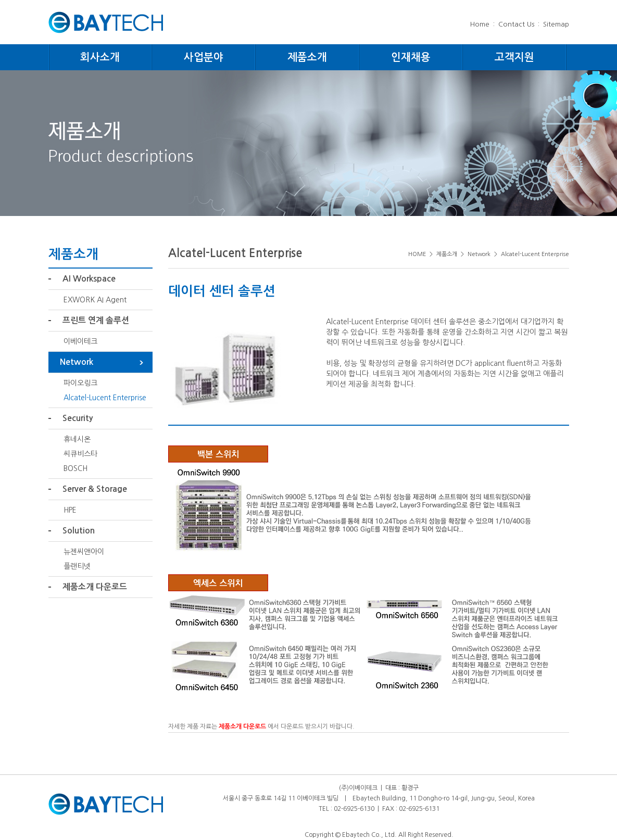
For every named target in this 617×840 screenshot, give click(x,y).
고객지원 (514, 57)
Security (78, 418)
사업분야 (204, 57)
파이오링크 (80, 383)
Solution (79, 531)
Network (77, 362)
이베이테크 (80, 341)
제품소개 (307, 57)
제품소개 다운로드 (95, 587)
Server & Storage (95, 489)
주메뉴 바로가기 (0, 0)
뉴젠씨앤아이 (84, 552)
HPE (70, 510)
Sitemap (556, 24)
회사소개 (100, 57)
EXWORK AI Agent (95, 300)
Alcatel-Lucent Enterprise (105, 398)
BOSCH (75, 468)
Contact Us (516, 24)
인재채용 (411, 57)
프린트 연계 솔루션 (96, 320)
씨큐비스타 (80, 454)
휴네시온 (77, 439)
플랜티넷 (77, 566)
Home (480, 24)
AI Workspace (89, 279)
